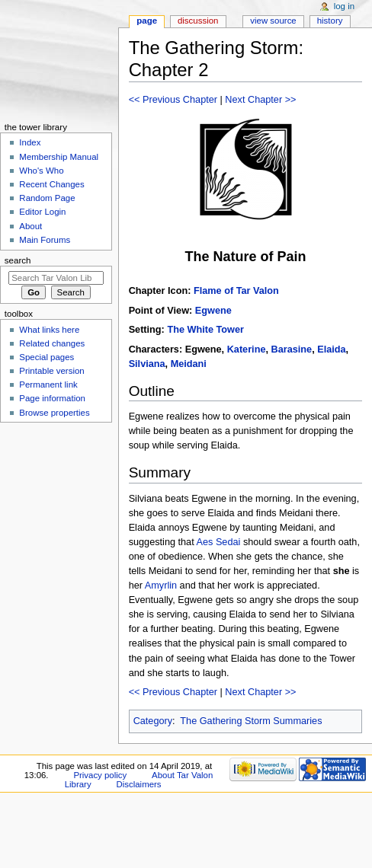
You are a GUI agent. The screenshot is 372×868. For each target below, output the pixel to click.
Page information (52, 398)
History (330, 21)
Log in (344, 6)
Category (153, 721)
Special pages (46, 357)
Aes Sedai (219, 542)
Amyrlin (161, 586)
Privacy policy (100, 775)
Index (30, 142)
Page (147, 21)
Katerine (247, 349)
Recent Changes (51, 184)
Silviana (147, 364)
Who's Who (41, 171)
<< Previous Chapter (173, 100)
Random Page (47, 198)
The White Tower (205, 330)
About (30, 226)
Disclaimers (139, 784)
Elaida (331, 349)
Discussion (198, 21)
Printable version (51, 371)
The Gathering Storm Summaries (251, 721)
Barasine (292, 349)
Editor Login (42, 212)
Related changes (52, 343)
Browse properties (54, 413)
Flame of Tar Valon (236, 291)
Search (18, 260)
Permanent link (48, 385)
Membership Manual (59, 157)
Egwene (213, 311)
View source (273, 21)
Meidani (189, 364)
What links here (49, 330)
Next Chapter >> (260, 100)
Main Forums (45, 240)
